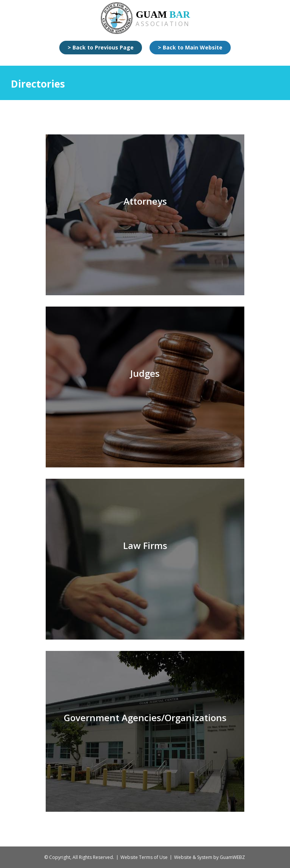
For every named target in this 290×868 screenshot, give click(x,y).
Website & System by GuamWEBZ (210, 857)
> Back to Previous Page (101, 47)
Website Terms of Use (144, 857)
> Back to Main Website (190, 47)
